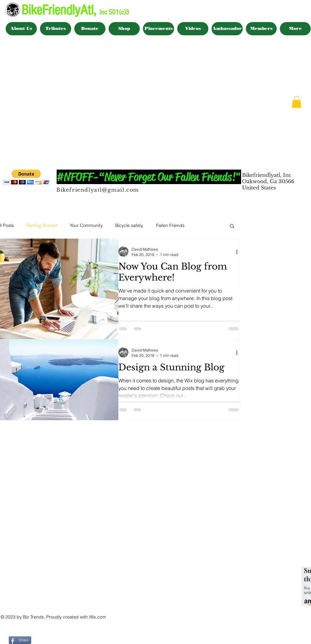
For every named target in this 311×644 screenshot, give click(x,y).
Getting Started (42, 225)
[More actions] (239, 252)
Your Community (86, 225)
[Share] (20, 640)
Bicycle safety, (129, 225)
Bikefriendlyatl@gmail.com (98, 190)
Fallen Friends (170, 225)
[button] (297, 102)
